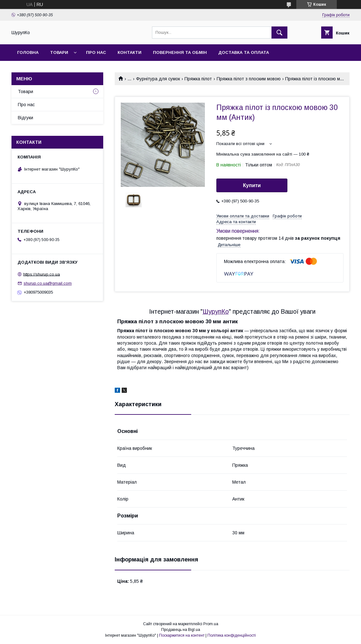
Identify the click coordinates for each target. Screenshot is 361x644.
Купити (252, 185)
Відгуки (25, 118)
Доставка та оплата (244, 52)
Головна (28, 52)
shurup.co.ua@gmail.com (48, 283)
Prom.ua (211, 624)
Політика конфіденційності (232, 635)
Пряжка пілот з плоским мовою (249, 79)
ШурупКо (216, 311)
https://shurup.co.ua (42, 274)
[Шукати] (279, 33)
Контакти (130, 52)
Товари (59, 52)
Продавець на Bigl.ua (181, 630)
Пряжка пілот (198, 79)
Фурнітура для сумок (158, 79)
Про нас (96, 52)
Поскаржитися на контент (182, 635)
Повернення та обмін (180, 52)
